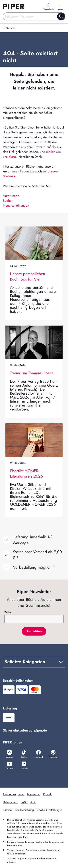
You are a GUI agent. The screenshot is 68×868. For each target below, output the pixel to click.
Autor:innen (11, 196)
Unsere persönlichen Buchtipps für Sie (28, 276)
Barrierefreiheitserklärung (18, 810)
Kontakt (48, 794)
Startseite (11, 28)
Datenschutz (10, 802)
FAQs (24, 802)
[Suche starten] (61, 16)
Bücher (8, 201)
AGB (33, 802)
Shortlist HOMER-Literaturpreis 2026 (26, 473)
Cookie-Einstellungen (50, 810)
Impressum (34, 794)
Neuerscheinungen (16, 206)
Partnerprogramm (14, 794)
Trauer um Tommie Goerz (32, 373)
